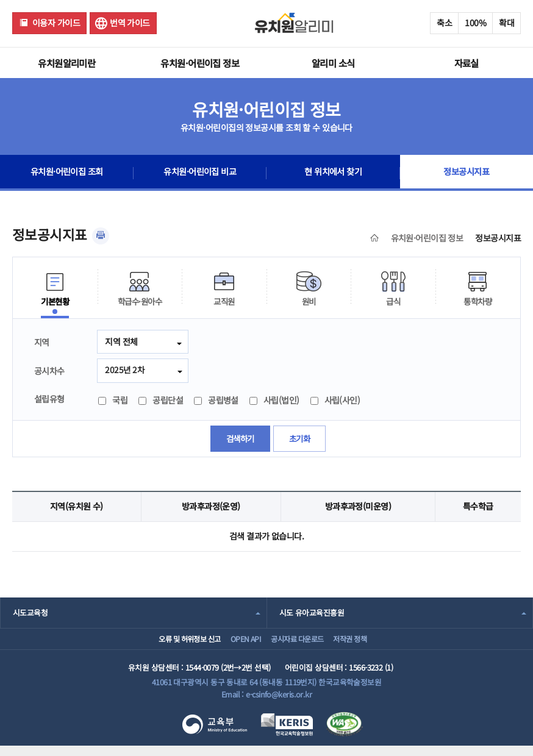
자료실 (467, 63)
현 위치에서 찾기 (333, 173)
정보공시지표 (466, 173)
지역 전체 (121, 341)
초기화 (300, 440)
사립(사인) (335, 401)
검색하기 (239, 440)
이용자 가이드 (56, 23)
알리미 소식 (333, 63)
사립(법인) (274, 401)
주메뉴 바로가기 (0, 0)
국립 (113, 401)
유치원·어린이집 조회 (66, 173)
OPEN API (238, 644)
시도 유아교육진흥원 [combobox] (312, 614)
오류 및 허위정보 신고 (169, 644)
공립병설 (216, 401)
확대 (506, 23)
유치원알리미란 (66, 63)
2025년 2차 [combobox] (125, 370)
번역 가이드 (130, 23)
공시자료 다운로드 (300, 644)
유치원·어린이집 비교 (200, 173)
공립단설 (161, 401)
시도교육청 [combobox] (30, 614)
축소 (444, 23)
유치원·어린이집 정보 (200, 63)
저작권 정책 (364, 644)
